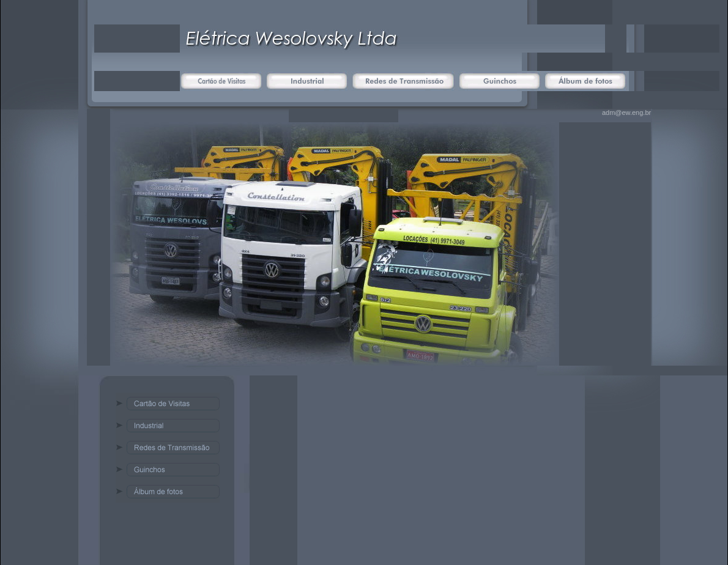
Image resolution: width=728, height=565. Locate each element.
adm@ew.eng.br (626, 113)
